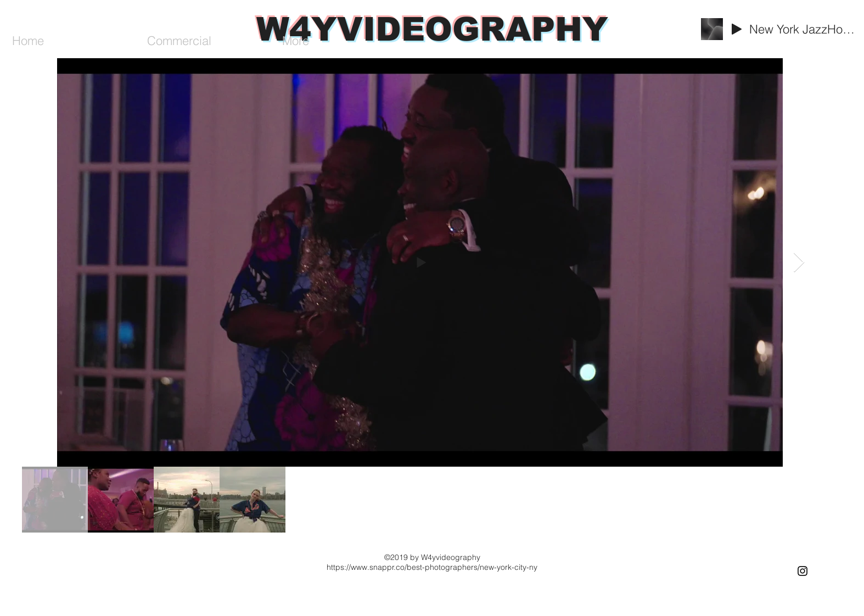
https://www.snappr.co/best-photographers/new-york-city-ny (432, 567)
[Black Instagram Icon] (803, 571)
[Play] (737, 29)
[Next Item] (799, 263)
